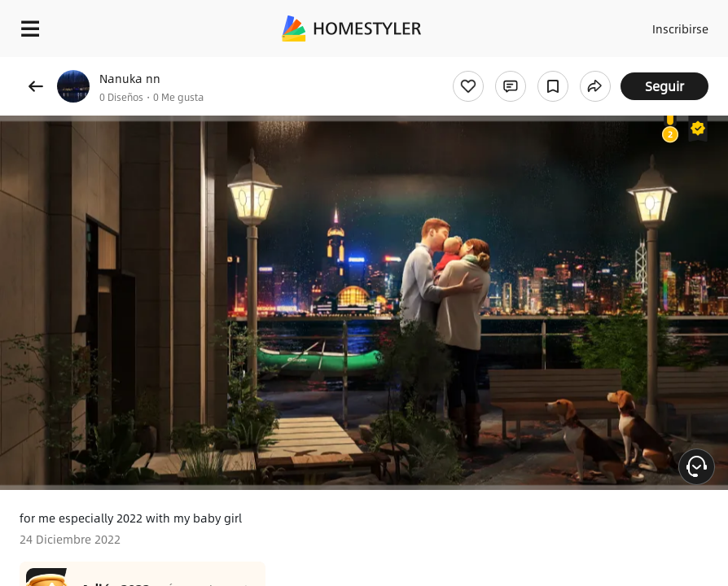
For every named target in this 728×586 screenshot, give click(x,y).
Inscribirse (680, 28)
